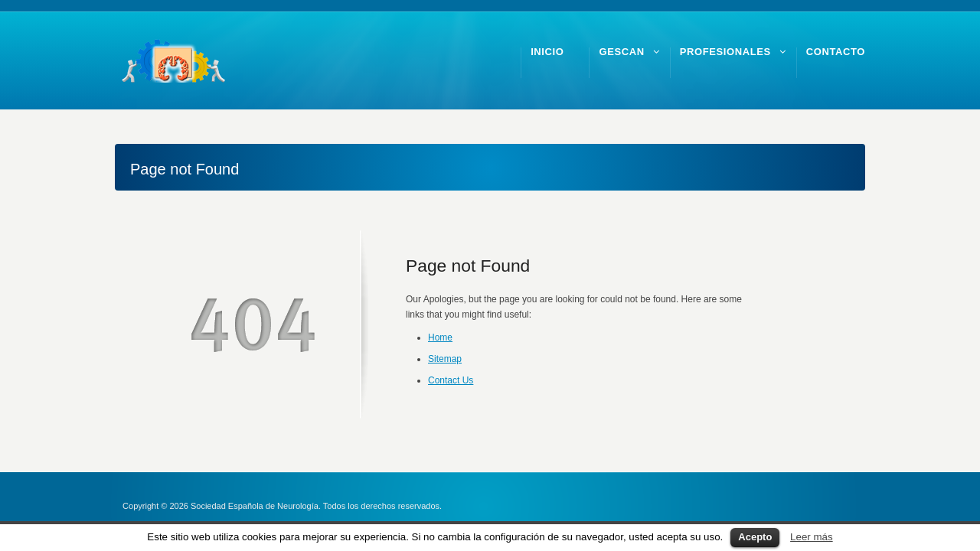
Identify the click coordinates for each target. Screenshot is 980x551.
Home (440, 337)
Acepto (755, 537)
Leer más (812, 537)
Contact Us (451, 380)
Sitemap (445, 359)
